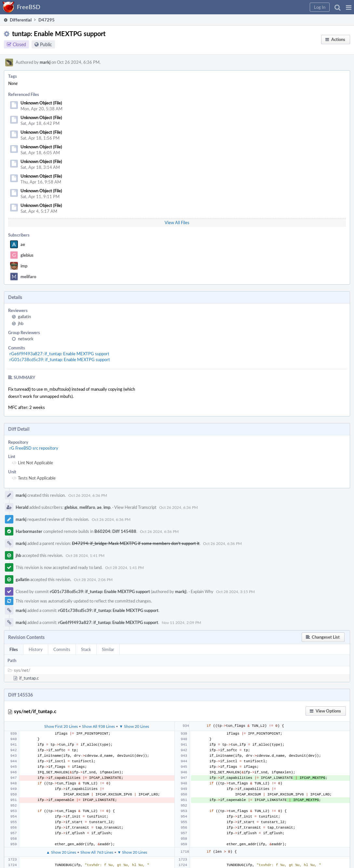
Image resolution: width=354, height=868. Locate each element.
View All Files (177, 223)
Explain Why (202, 591)
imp (24, 266)
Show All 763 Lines (97, 852)
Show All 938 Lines (98, 726)
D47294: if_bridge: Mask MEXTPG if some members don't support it (136, 543)
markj (45, 62)
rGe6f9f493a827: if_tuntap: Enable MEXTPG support (59, 354)
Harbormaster (29, 531)
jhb (21, 323)
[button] (349, 7)
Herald (22, 507)
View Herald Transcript (135, 507)
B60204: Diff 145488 (115, 531)
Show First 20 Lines (61, 726)
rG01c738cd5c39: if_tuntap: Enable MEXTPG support (60, 359)
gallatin (24, 317)
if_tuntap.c (29, 678)
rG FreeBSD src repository (34, 448)
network (26, 339)
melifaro (28, 277)
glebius (27, 255)
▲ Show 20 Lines (61, 852)
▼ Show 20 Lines (134, 726)
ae (23, 244)
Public (46, 44)
